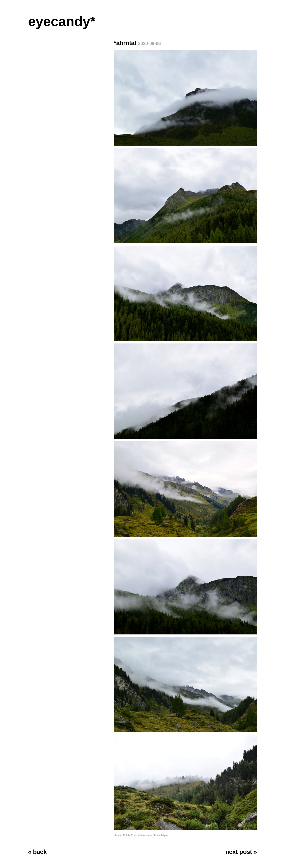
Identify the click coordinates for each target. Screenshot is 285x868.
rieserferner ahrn (143, 835)
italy (128, 835)
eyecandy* (62, 21)
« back (37, 852)
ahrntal (118, 835)
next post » (241, 852)
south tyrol (162, 835)
